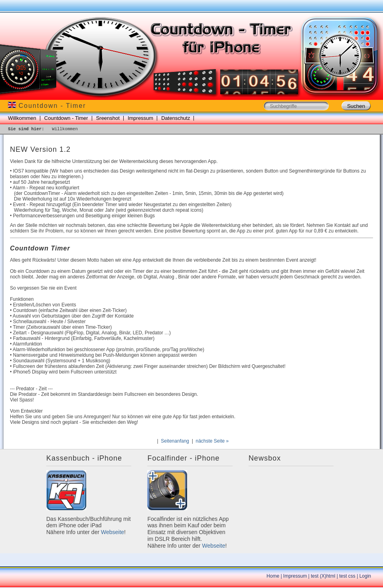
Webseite (113, 532)
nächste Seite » (212, 441)
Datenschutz (176, 118)
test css (347, 576)
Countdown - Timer (66, 118)
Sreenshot (108, 118)
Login (365, 576)
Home (273, 576)
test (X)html (323, 576)
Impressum (140, 118)
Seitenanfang (175, 441)
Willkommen (22, 118)
